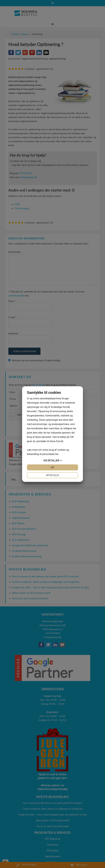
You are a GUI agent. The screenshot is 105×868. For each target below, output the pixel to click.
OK (52, 467)
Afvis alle (52, 475)
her (57, 454)
